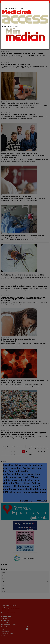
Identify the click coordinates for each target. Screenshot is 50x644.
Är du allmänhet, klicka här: (25, 34)
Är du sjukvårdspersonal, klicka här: (25, 16)
